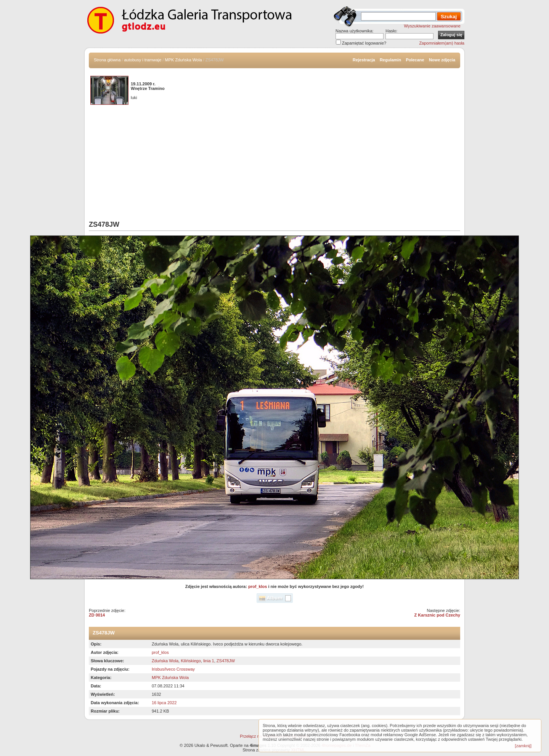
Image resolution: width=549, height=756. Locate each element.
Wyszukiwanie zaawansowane (432, 26)
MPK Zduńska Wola (184, 60)
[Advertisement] (274, 163)
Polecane (415, 60)
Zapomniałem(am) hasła (442, 43)
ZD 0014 (97, 615)
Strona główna (107, 60)
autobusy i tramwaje (143, 60)
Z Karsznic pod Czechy (437, 615)
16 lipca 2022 (164, 703)
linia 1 (209, 661)
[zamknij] (523, 746)
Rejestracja (364, 60)
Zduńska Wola (165, 661)
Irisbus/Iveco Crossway (173, 669)
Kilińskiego (191, 661)
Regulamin (390, 60)
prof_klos (258, 586)
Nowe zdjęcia (442, 60)
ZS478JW (226, 661)
